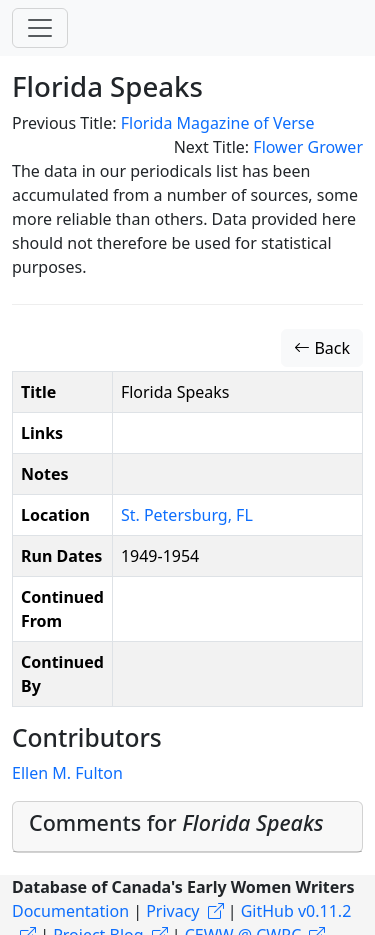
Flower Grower (308, 147)
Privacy (172, 911)
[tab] (187, 827)
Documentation (70, 911)
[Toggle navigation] (40, 28)
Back (322, 348)
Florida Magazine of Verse (218, 123)
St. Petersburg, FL (187, 515)
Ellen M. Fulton (67, 773)
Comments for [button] (176, 822)
